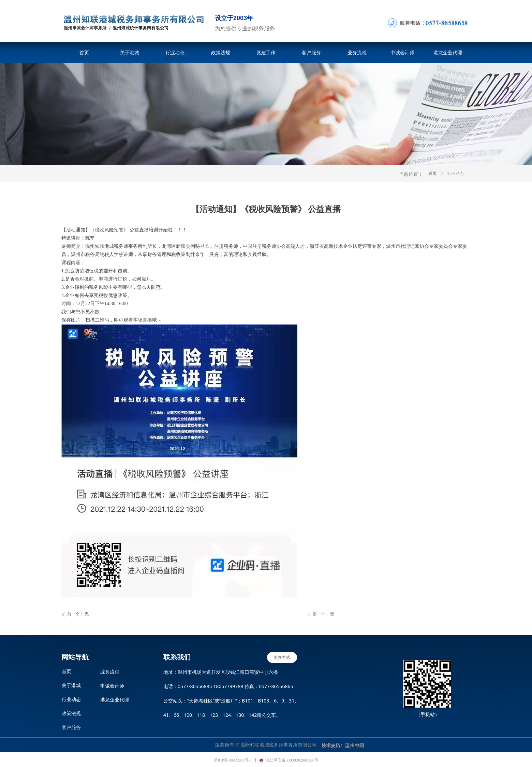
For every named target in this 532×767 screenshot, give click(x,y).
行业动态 (456, 173)
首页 (433, 173)
